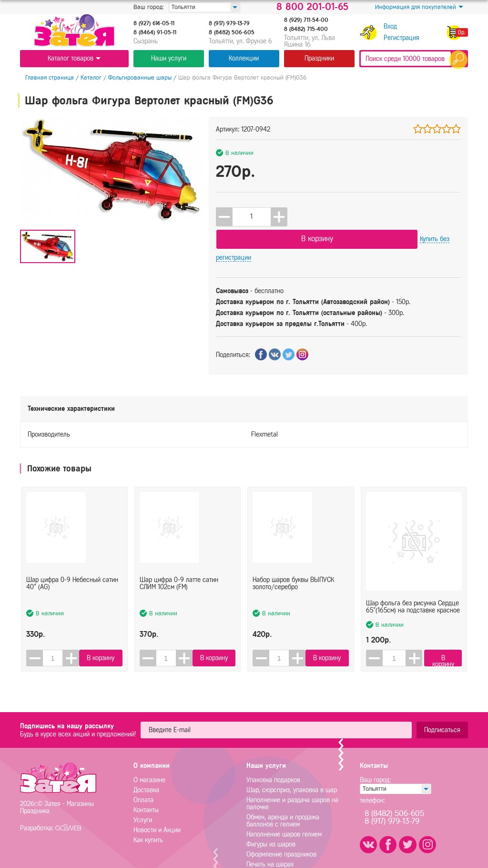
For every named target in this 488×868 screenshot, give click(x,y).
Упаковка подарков (273, 753)
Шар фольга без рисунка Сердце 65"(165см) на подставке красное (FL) (413, 570)
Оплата (143, 773)
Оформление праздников (281, 828)
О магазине (149, 753)
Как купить (148, 813)
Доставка (146, 763)
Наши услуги (169, 58)
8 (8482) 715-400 (306, 29)
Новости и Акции (157, 803)
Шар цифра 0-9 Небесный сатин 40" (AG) (72, 570)
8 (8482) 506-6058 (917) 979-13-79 (405, 791)
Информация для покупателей (419, 7)
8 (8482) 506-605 (232, 32)
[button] (279, 217)
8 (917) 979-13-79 (229, 23)
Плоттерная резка (271, 848)
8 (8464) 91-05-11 (155, 32)
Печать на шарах (270, 838)
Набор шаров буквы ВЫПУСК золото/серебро (293, 570)
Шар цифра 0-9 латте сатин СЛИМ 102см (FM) (179, 570)
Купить (425, 217)
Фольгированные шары (135, 77)
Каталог (86, 77)
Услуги (143, 793)
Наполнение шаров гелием (284, 808)
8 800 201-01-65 (312, 7)
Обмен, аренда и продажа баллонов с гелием (283, 794)
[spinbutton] (252, 217)
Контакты (146, 783)
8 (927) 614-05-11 (154, 23)
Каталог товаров (74, 58)
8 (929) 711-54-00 (306, 20)
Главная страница (44, 77)
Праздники (319, 58)
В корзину (339, 216)
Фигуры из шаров (271, 818)
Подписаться (442, 703)
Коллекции (244, 58)
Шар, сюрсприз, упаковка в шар (292, 763)
